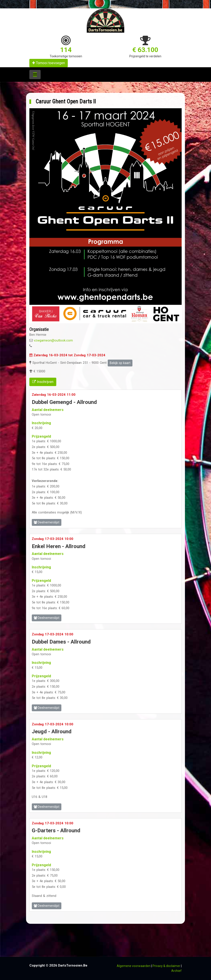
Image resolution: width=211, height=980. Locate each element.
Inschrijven (43, 382)
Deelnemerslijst (47, 522)
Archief (176, 971)
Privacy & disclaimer (166, 966)
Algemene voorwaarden (134, 966)
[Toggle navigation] (35, 75)
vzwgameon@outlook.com (53, 340)
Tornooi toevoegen (49, 63)
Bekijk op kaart (120, 363)
